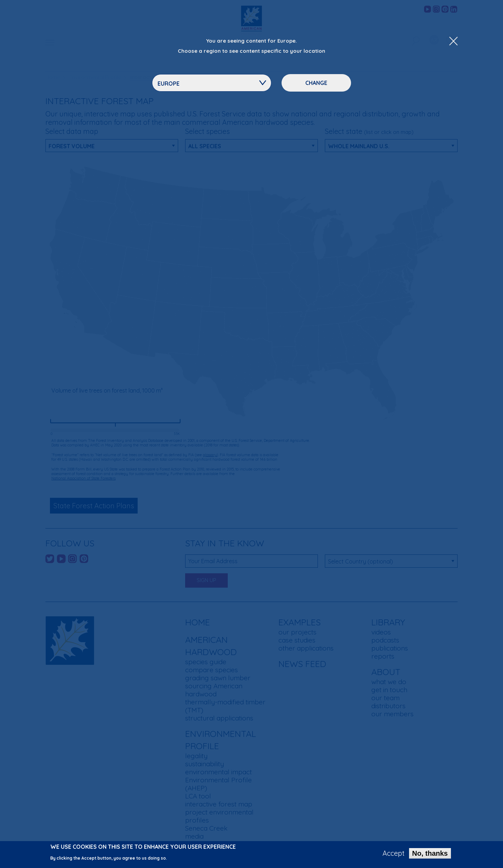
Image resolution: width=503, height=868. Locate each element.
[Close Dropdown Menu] (453, 42)
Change (316, 83)
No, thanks (430, 853)
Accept (393, 853)
